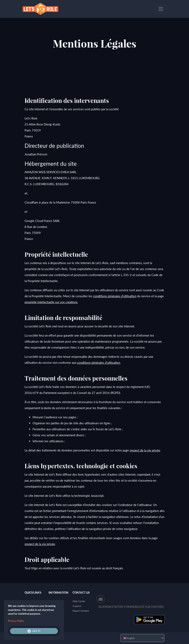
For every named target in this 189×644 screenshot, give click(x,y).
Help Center (79, 601)
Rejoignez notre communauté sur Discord (131, 607)
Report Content (81, 611)
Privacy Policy (16, 621)
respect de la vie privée (145, 450)
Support (77, 606)
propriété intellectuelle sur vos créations (51, 302)
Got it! (34, 631)
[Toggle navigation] (161, 9)
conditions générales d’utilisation (115, 296)
